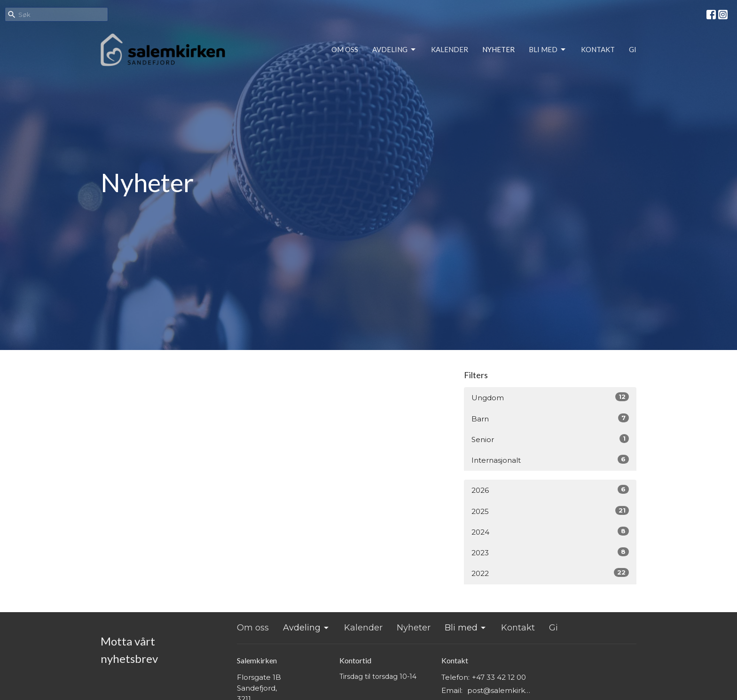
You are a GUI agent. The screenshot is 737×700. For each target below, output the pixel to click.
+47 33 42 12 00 (499, 677)
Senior (550, 439)
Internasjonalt (550, 460)
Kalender (450, 49)
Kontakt (598, 49)
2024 (550, 532)
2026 (550, 490)
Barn (550, 418)
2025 (550, 511)
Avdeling (395, 50)
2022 (550, 573)
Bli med (548, 50)
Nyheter (498, 49)
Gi (633, 49)
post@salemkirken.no (501, 690)
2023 (550, 552)
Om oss (345, 49)
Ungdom (550, 397)
